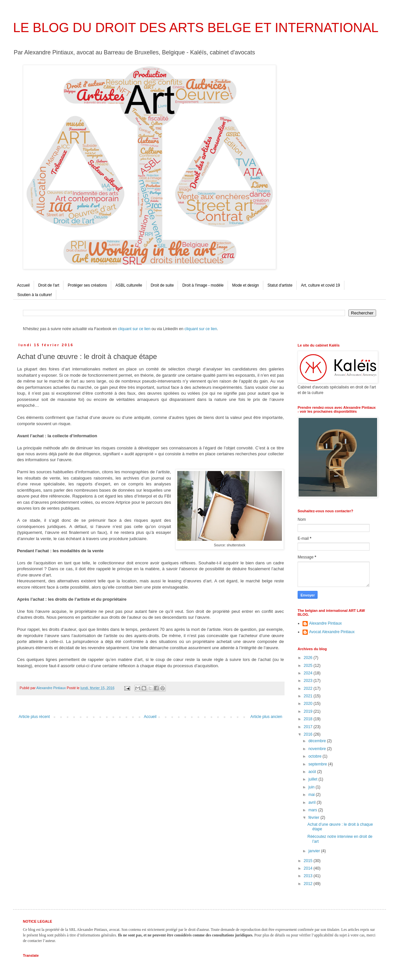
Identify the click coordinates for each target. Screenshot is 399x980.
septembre (318, 764)
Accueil (23, 285)
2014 (309, 868)
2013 (309, 876)
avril (312, 802)
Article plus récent (34, 717)
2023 (309, 681)
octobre (315, 756)
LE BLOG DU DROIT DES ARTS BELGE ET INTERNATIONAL (196, 28)
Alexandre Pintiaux (325, 623)
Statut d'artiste (280, 285)
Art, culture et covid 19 (320, 285)
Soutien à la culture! (35, 295)
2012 (309, 884)
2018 (309, 719)
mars (313, 810)
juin (312, 787)
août (313, 772)
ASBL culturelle (129, 285)
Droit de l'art (49, 285)
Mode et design (246, 285)
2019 (309, 711)
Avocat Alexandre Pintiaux (332, 632)
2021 (309, 696)
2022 (309, 688)
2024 (309, 673)
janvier (315, 851)
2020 (309, 704)
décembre (318, 741)
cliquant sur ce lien (134, 329)
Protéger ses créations (87, 285)
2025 (309, 666)
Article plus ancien (266, 717)
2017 (309, 727)
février (314, 818)
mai (312, 795)
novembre (318, 749)
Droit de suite (162, 285)
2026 (309, 658)
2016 (309, 734)
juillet (313, 779)
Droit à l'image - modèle (203, 285)
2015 (309, 861)
